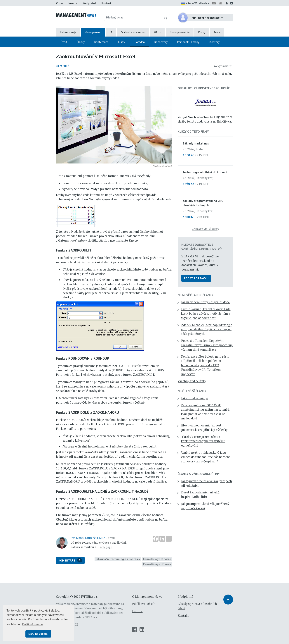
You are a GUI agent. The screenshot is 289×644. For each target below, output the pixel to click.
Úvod (64, 42)
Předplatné (89, 3)
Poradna (140, 42)
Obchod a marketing (133, 32)
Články (81, 42)
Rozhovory (161, 42)
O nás (60, 3)
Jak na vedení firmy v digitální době (205, 302)
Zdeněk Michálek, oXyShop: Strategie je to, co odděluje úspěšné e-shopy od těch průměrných (207, 329)
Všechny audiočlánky (192, 381)
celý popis (106, 547)
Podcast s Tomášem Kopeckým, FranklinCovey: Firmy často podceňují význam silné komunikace (207, 345)
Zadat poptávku (196, 278)
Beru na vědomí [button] (38, 634)
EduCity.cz (224, 121)
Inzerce (73, 3)
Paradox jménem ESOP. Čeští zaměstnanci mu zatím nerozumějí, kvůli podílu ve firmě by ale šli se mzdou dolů (206, 412)
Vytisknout (223, 66)
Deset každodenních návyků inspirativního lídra (200, 495)
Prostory (214, 42)
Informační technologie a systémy (118, 559)
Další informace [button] (32, 624)
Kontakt (106, 3)
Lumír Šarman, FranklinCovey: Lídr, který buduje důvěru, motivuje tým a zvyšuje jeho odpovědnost (206, 314)
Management (93, 32)
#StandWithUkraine (195, 4)
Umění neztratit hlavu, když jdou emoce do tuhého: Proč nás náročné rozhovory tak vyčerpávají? (206, 457)
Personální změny (188, 42)
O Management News (147, 597)
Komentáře (70, 560)
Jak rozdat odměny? (195, 398)
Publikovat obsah (144, 604)
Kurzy (202, 32)
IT (111, 32)
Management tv (180, 32)
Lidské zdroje (68, 32)
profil (111, 538)
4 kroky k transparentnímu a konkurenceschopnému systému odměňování (203, 441)
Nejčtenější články (192, 391)
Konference (101, 42)
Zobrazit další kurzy (205, 229)
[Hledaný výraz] (133, 17)
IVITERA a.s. (90, 597)
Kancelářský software (157, 559)
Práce (217, 32)
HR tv (158, 32)
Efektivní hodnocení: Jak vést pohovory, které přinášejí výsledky (204, 428)
